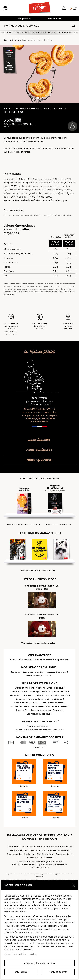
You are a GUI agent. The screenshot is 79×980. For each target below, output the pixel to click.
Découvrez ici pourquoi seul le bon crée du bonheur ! (39, 401)
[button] (64, 8)
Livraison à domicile (56, 672)
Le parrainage (62, 660)
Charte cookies (14, 854)
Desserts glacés (56, 703)
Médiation (29, 854)
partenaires (14, 899)
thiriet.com (13, 847)
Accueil (7, 40)
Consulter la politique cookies (20, 954)
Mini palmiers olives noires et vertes (33, 40)
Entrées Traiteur (55, 688)
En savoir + (39, 747)
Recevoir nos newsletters (58, 524)
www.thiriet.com (60, 896)
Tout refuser (21, 972)
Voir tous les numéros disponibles (38, 570)
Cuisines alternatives (57, 706)
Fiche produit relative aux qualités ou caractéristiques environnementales (39, 866)
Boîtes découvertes (41, 710)
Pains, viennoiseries (34, 706)
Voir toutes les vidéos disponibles (38, 643)
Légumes (21, 699)
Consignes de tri (64, 854)
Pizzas (44, 692)
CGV (70, 847)
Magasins (15, 672)
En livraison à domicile (20, 660)
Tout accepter (58, 972)
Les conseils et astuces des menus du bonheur (39, 730)
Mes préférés (24, 18)
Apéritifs (40, 688)
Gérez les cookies (60, 850)
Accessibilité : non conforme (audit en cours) (39, 862)
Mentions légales (19, 850)
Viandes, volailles (60, 695)
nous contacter (39, 450)
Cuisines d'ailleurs (58, 692)
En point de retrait (43, 660)
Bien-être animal (45, 854)
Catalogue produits (39, 850)
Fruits (35, 703)
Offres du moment (24, 688)
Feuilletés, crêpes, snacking (25, 692)
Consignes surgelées (33, 672)
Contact (48, 858)
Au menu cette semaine (39, 726)
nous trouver (39, 440)
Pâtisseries (17, 706)
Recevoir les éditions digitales (22, 524)
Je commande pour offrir (38, 676)
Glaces (43, 703)
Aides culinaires (22, 703)
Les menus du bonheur (39, 714)
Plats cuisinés (17, 695)
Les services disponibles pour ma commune (43, 847)
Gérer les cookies (20, 940)
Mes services (55, 18)
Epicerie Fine (23, 710)
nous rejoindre (39, 460)
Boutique (58, 710)
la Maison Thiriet (39, 352)
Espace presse (35, 858)
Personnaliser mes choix (39, 963)
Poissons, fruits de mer (37, 695)
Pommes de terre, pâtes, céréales (45, 699)
